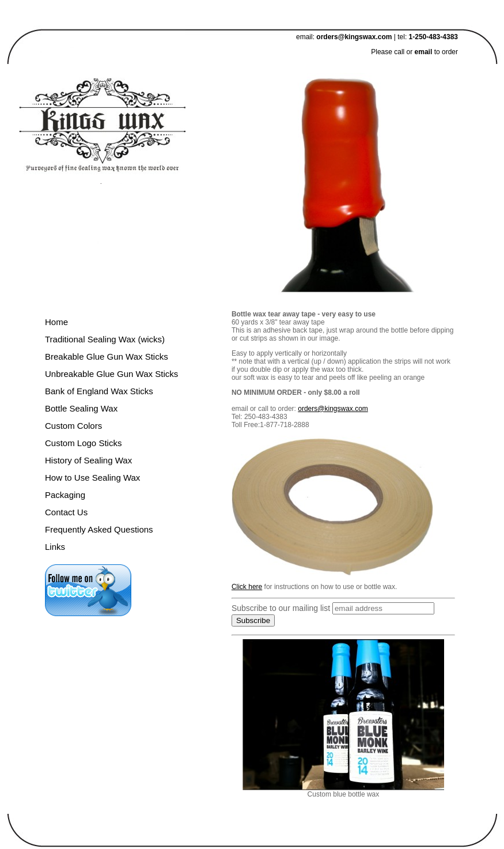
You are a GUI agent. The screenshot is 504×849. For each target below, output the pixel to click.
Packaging (65, 495)
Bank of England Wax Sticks (99, 391)
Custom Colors (73, 426)
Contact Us (66, 512)
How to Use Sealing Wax (92, 478)
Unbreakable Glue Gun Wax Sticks (111, 374)
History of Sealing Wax (88, 460)
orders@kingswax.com (354, 37)
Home (56, 322)
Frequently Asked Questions (99, 529)
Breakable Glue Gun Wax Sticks (107, 356)
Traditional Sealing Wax (90, 339)
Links (55, 547)
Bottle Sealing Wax (81, 408)
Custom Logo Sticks (83, 443)
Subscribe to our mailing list (281, 608)
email (425, 52)
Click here (247, 587)
